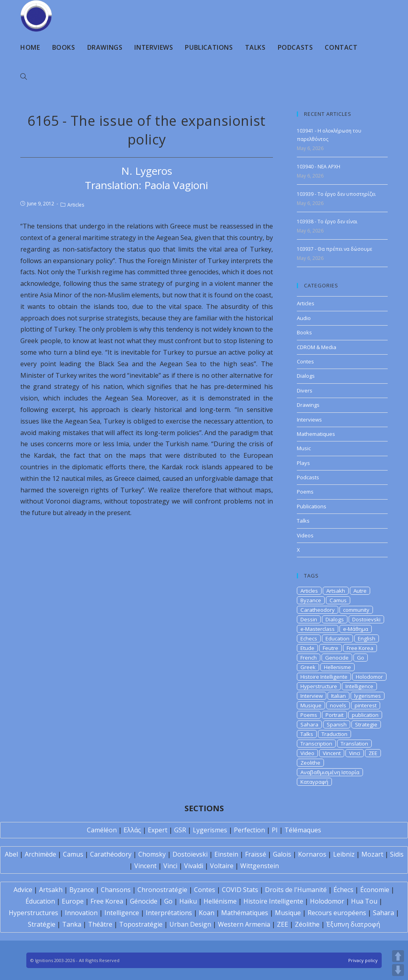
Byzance (311, 600)
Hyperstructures (33, 913)
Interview (312, 696)
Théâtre (100, 924)
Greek (308, 667)
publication (365, 715)
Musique (311, 705)
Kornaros (312, 854)
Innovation (81, 913)
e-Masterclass (318, 629)
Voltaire (222, 866)
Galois (282, 854)
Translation (354, 744)
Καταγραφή (314, 782)
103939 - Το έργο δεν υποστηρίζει (336, 194)
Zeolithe (310, 763)
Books (304, 332)
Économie (375, 890)
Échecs (343, 890)
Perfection (249, 830)
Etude (307, 648)
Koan (207, 913)
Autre (360, 591)
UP (398, 956)
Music (304, 448)
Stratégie (42, 924)
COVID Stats (240, 890)
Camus (338, 600)
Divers (305, 390)
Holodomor (369, 677)
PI (275, 830)
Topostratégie (141, 924)
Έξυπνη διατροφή (353, 924)
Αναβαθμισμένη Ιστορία (330, 772)
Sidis (397, 854)
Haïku (188, 901)
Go (361, 658)
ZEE (373, 753)
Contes (305, 361)
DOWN (398, 970)
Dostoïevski (190, 854)
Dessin (309, 619)
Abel (11, 854)
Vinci (355, 753)
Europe (73, 901)
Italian (338, 696)
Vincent (332, 753)
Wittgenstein (260, 866)
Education (337, 638)
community (356, 610)
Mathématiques (245, 913)
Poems (305, 492)
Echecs (309, 638)
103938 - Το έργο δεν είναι (327, 222)
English (367, 638)
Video (307, 753)
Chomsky (152, 854)
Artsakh (336, 591)
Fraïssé (256, 854)
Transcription (316, 744)
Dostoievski (366, 619)
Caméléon (102, 830)
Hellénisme (220, 901)
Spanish (337, 724)
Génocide (144, 901)
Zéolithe (307, 924)
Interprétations (169, 913)
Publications (312, 506)
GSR (180, 830)
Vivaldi (194, 866)
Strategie (366, 724)
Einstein (226, 854)
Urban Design (190, 924)
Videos (305, 535)
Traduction (334, 734)
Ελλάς (132, 830)
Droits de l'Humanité (296, 890)
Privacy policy (363, 960)
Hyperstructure (319, 686)
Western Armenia (244, 924)
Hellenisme (337, 667)
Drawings (308, 405)
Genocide (337, 658)
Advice (23, 890)
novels (338, 705)
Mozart (372, 854)
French (309, 658)
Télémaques (303, 830)
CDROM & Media (317, 347)
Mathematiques (316, 434)
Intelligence (359, 686)
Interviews (309, 420)
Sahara (309, 724)
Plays (303, 463)
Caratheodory (318, 610)
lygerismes (368, 696)
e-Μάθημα (356, 629)
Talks (303, 521)
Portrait (334, 715)
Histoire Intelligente (324, 677)
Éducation (40, 901)
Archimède (40, 854)
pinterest (366, 705)
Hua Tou (364, 901)
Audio (304, 318)
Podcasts (308, 477)
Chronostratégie (162, 890)
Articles (76, 205)
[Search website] (24, 77)
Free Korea (360, 648)
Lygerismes (210, 830)
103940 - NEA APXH (319, 167)
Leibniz (344, 854)
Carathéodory (111, 854)
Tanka (72, 924)
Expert (158, 830)
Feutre (331, 648)
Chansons (116, 890)
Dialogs (306, 376)
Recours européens (337, 913)
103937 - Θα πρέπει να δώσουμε (334, 249)
